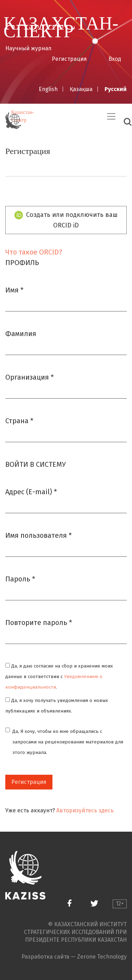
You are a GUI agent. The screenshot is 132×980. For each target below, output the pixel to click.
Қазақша (81, 89)
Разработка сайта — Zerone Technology (74, 957)
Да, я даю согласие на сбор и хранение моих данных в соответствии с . (59, 676)
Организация (30, 377)
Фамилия (21, 334)
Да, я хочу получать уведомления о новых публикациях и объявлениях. (57, 706)
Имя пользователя (39, 535)
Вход (115, 59)
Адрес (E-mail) (31, 491)
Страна (19, 420)
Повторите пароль (39, 622)
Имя (14, 289)
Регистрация (69, 59)
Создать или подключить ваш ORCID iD (66, 220)
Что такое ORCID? (34, 252)
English (48, 89)
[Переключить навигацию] (111, 116)
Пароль (20, 578)
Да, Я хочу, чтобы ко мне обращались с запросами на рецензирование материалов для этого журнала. (68, 742)
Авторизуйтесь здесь (85, 810)
